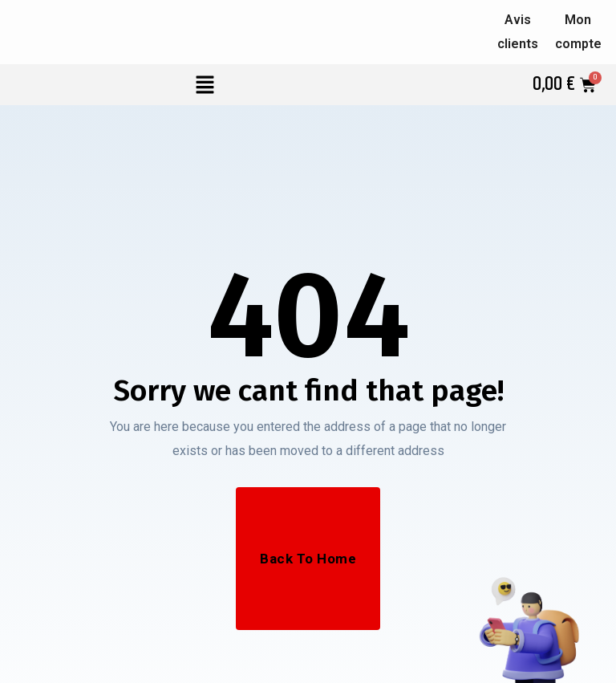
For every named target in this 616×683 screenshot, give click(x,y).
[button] (205, 84)
